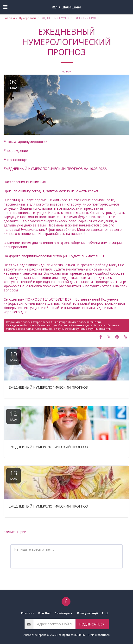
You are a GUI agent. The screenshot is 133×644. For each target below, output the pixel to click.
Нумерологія (28, 18)
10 (13, 356)
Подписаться (92, 624)
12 (13, 415)
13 (13, 475)
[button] (5, 7)
